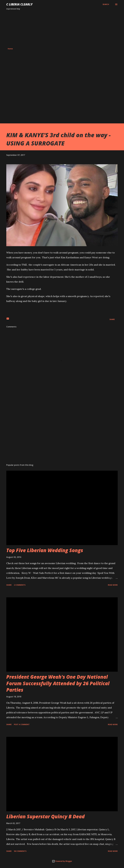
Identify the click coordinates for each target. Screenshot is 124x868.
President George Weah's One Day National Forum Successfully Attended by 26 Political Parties (58, 683)
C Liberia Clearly (19, 4)
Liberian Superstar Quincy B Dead (45, 816)
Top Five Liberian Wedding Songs (45, 550)
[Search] (106, 4)
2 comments (20, 585)
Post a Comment (22, 724)
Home (10, 49)
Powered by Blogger (62, 861)
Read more (113, 585)
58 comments (20, 851)
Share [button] (112, 319)
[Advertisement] (62, 29)
